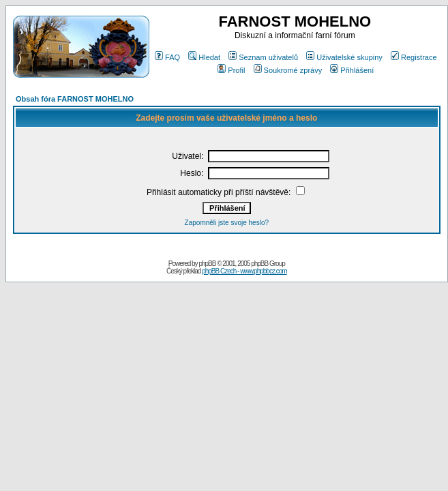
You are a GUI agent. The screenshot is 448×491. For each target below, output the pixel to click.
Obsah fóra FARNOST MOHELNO (75, 99)
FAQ (167, 57)
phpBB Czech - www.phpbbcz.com (244, 271)
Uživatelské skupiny (344, 57)
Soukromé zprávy (288, 70)
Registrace (414, 57)
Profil (231, 70)
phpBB (207, 264)
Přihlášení (352, 70)
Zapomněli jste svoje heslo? (227, 223)
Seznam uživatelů (263, 57)
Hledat (204, 57)
